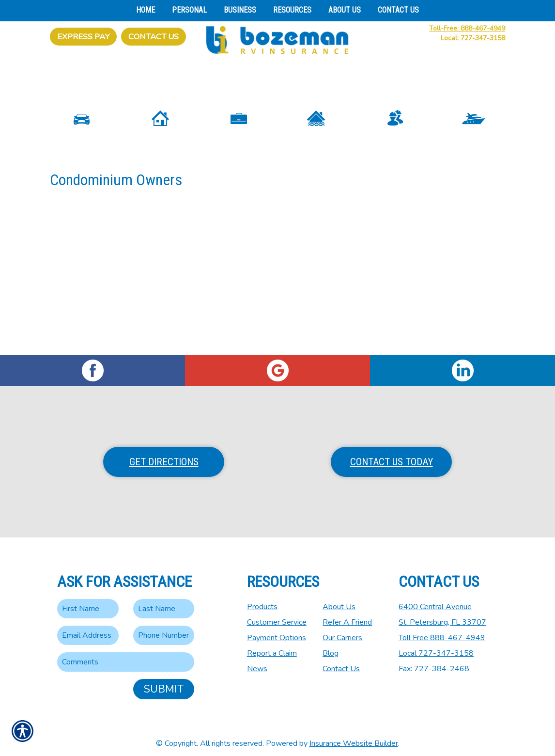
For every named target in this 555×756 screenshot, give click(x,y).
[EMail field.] (88, 628)
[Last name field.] (164, 601)
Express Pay (83, 37)
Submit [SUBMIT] (164, 682)
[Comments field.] (126, 655)
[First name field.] (88, 601)
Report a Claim (272, 646)
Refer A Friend (347, 615)
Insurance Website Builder (354, 736)
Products (262, 599)
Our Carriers (342, 630)
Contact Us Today (392, 455)
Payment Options (277, 630)
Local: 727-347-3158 (473, 38)
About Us (339, 599)
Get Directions (164, 455)
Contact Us (154, 37)
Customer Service (277, 615)
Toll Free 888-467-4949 (442, 630)
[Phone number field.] (164, 628)
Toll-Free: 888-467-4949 (467, 28)
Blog (331, 646)
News (257, 661)
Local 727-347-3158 (436, 646)
